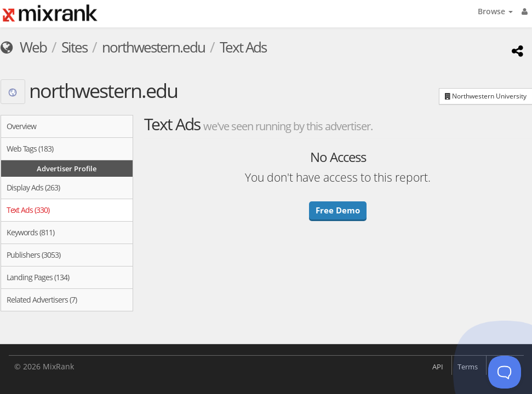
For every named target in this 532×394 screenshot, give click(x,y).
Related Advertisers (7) (42, 300)
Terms (468, 367)
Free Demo (338, 210)
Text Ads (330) (28, 210)
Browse (495, 11)
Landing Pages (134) (38, 277)
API (438, 367)
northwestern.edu (153, 47)
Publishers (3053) (33, 255)
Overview (21, 126)
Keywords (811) (30, 232)
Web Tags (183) (30, 149)
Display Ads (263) (33, 187)
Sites (74, 47)
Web (24, 47)
